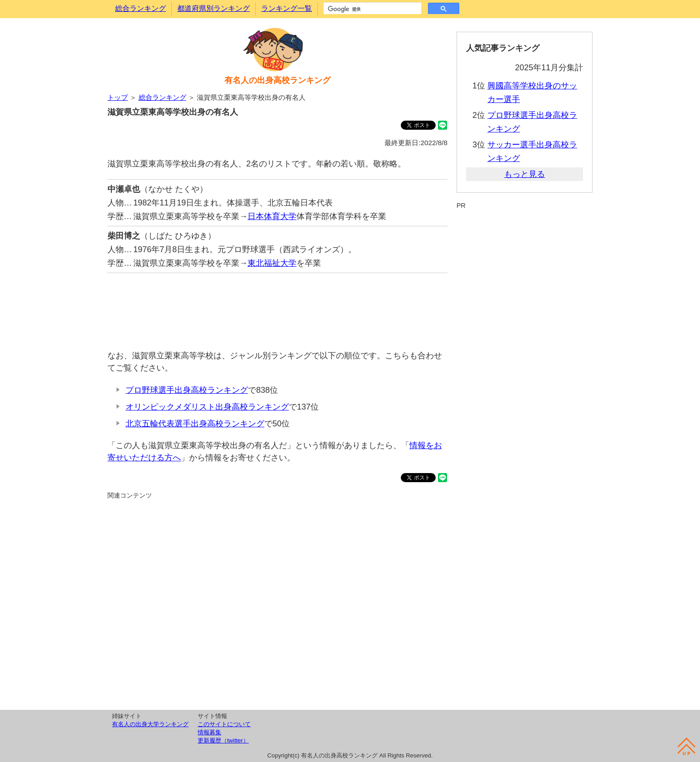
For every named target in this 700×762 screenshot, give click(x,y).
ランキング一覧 (287, 8)
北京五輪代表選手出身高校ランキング (195, 424)
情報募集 (209, 732)
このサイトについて (224, 724)
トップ (118, 97)
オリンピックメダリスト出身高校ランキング (207, 407)
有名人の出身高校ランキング (277, 80)
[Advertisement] (277, 307)
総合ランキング (141, 8)
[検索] (372, 9)
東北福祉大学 (272, 263)
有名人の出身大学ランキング (150, 724)
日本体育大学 (272, 216)
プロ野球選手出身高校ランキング (187, 390)
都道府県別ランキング (214, 8)
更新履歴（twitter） (223, 740)
